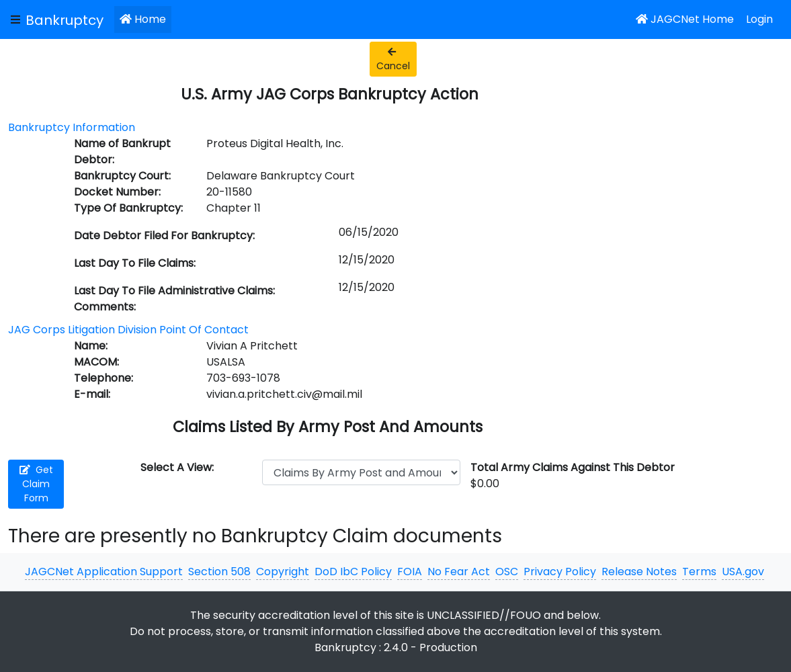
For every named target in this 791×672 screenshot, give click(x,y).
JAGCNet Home (685, 19)
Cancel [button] (393, 60)
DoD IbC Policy (353, 572)
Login (759, 19)
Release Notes (639, 572)
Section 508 (219, 572)
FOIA (410, 572)
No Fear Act (459, 572)
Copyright (283, 572)
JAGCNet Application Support (104, 572)
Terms (699, 572)
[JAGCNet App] (67, 19)
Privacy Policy (560, 572)
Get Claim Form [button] (36, 484)
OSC (507, 572)
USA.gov (743, 572)
